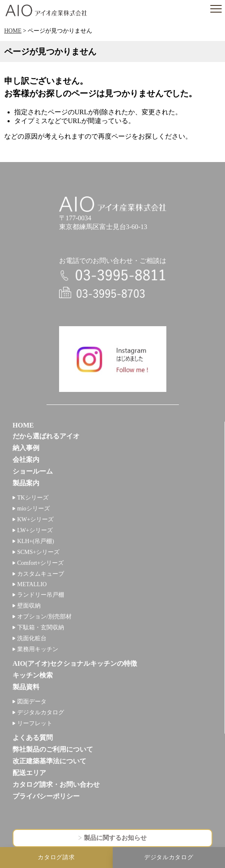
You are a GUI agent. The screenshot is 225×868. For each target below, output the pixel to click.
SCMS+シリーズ (38, 552)
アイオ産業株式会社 (46, 10)
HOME (13, 31)
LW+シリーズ (35, 530)
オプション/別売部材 (44, 617)
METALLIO (32, 584)
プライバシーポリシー (46, 796)
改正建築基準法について (49, 761)
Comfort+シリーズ (40, 563)
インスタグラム (113, 359)
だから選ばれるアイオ (46, 436)
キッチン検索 (33, 675)
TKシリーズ (33, 498)
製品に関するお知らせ (115, 838)
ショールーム (33, 471)
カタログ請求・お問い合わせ (56, 784)
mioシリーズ (34, 509)
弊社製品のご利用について (53, 749)
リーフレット (35, 723)
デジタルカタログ (41, 712)
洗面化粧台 (32, 638)
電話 (113, 275)
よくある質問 (33, 738)
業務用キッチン (38, 649)
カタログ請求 (56, 857)
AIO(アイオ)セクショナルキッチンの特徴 (75, 663)
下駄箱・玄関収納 (41, 627)
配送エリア (29, 773)
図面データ (32, 702)
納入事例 (26, 448)
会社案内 (26, 460)
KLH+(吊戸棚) (36, 541)
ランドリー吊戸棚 (41, 595)
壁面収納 (29, 606)
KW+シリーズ (35, 519)
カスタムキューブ (41, 574)
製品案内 (26, 483)
